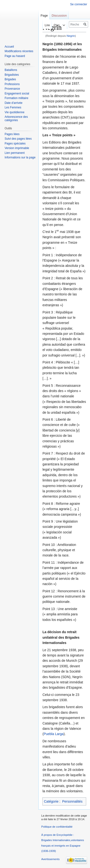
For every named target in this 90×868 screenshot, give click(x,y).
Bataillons (11, 70)
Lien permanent (15, 153)
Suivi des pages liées (18, 139)
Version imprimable (17, 148)
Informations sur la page (20, 157)
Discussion (59, 16)
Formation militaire (16, 98)
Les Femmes (13, 107)
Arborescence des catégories (16, 119)
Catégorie (51, 801)
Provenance (12, 89)
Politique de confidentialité (57, 827)
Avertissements (50, 859)
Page (44, 16)
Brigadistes (12, 75)
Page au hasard (15, 56)
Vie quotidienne (15, 112)
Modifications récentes (19, 51)
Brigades (10, 79)
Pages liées (12, 134)
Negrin (71, 36)
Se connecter (79, 4)
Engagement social (17, 94)
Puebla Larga (54, 734)
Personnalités (72, 801)
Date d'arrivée (13, 103)
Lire (42, 25)
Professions (12, 84)
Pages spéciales (15, 144)
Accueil (9, 47)
